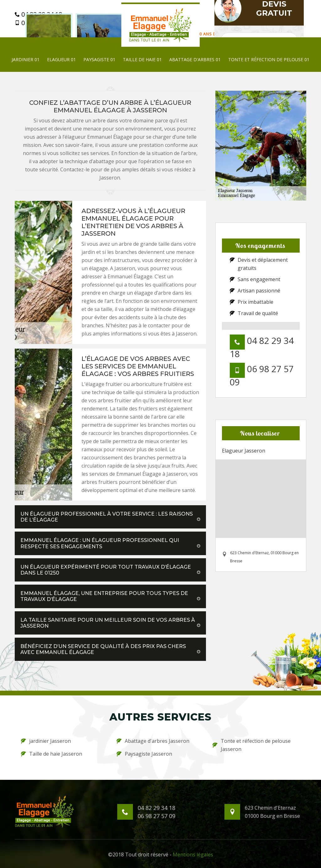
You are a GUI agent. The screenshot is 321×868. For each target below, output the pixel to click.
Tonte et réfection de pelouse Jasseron (252, 745)
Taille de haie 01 (142, 59)
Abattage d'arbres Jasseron (153, 741)
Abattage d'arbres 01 (195, 59)
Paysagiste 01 (99, 59)
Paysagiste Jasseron (144, 754)
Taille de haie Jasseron (52, 754)
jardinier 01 (26, 59)
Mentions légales (193, 855)
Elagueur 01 (61, 59)
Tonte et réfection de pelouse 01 (269, 59)
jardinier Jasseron (46, 741)
